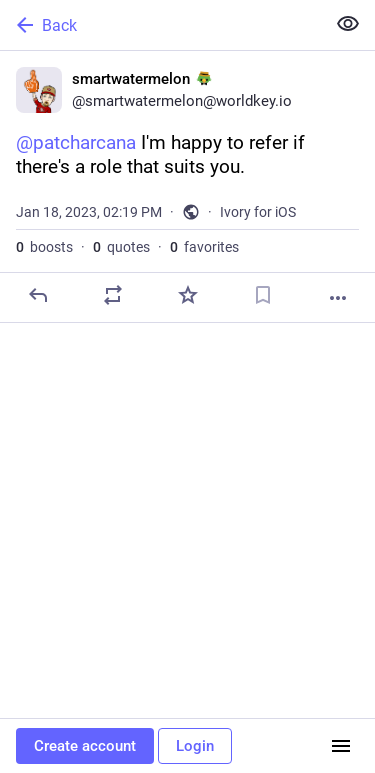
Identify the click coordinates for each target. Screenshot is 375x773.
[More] (338, 298)
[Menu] (341, 746)
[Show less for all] (348, 24)
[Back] (160, 25)
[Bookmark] (263, 295)
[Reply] (38, 295)
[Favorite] (188, 295)
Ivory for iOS (258, 212)
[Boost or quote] (113, 295)
